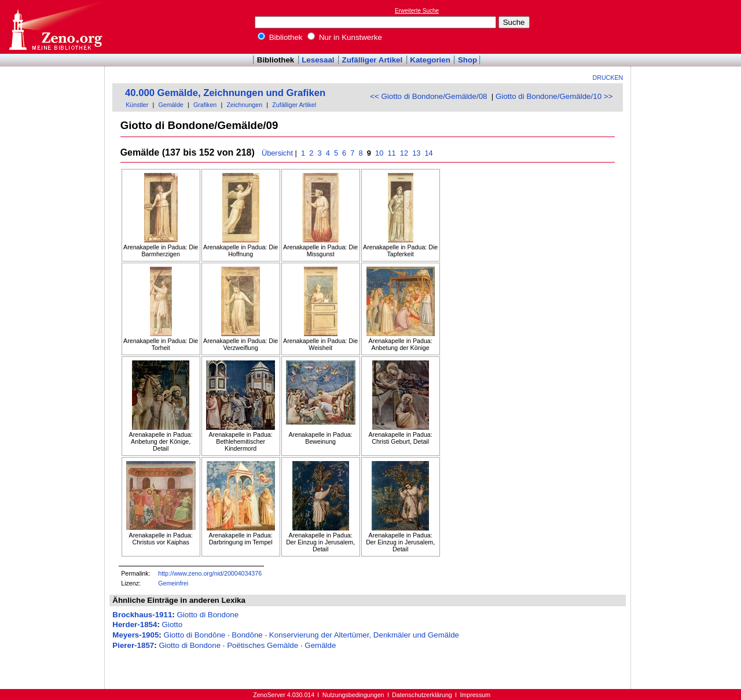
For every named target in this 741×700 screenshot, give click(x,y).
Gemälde (171, 105)
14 (429, 153)
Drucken (608, 78)
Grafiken (205, 105)
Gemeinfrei (173, 583)
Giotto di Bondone (208, 615)
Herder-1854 (135, 625)
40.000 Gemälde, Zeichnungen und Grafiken (225, 93)
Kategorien (430, 60)
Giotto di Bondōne (195, 635)
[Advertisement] (688, 27)
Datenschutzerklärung (422, 695)
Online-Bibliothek (55, 27)
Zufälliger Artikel (373, 60)
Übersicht (277, 153)
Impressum (475, 695)
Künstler (137, 105)
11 (392, 153)
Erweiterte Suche (417, 11)
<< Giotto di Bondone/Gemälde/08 (428, 96)
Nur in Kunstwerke (345, 37)
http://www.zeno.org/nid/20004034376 (210, 573)
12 (404, 153)
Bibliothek (280, 37)
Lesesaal (318, 60)
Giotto (173, 625)
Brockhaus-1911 (142, 615)
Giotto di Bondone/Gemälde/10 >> (554, 96)
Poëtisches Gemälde (263, 645)
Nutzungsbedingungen (353, 695)
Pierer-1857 (133, 645)
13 (417, 153)
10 (379, 153)
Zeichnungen (244, 105)
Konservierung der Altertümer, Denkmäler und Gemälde (364, 635)
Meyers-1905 (135, 635)
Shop (467, 60)
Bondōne (247, 635)
